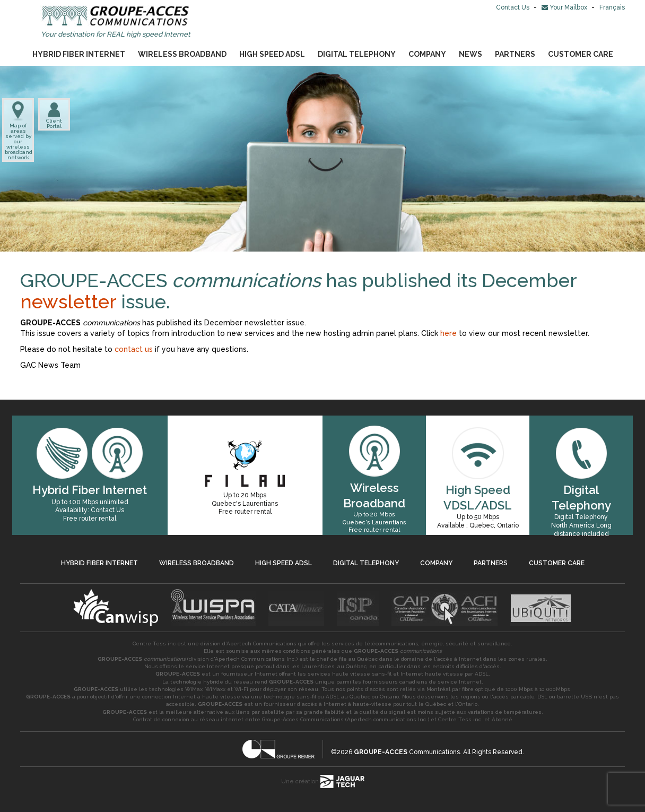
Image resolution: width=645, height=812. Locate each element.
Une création (323, 781)
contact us (134, 349)
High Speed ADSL (272, 54)
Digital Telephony (357, 54)
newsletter (71, 301)
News (470, 54)
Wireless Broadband (182, 54)
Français (612, 7)
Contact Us (513, 7)
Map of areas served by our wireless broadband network (18, 131)
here (448, 333)
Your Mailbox (565, 7)
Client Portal (54, 115)
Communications (407, 752)
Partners (515, 54)
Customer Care (581, 54)
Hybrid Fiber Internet (79, 54)
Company (427, 54)
